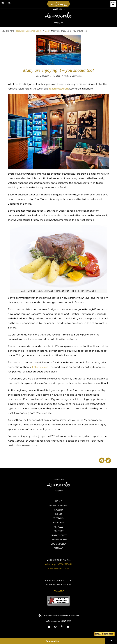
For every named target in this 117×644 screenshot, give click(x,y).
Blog (58, 76)
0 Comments (76, 76)
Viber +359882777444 (59, 568)
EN (2, 3)
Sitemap (58, 548)
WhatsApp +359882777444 (59, 564)
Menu (58, 514)
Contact (59, 531)
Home (58, 501)
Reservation (53, 641)
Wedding (58, 518)
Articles (58, 527)
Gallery (58, 510)
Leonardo (58, 591)
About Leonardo (59, 505)
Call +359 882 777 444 (58, 4)
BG (9, 3)
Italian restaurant (59, 89)
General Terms (58, 540)
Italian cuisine (40, 367)
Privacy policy (58, 535)
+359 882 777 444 (62, 560)
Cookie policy (59, 544)
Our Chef (58, 522)
